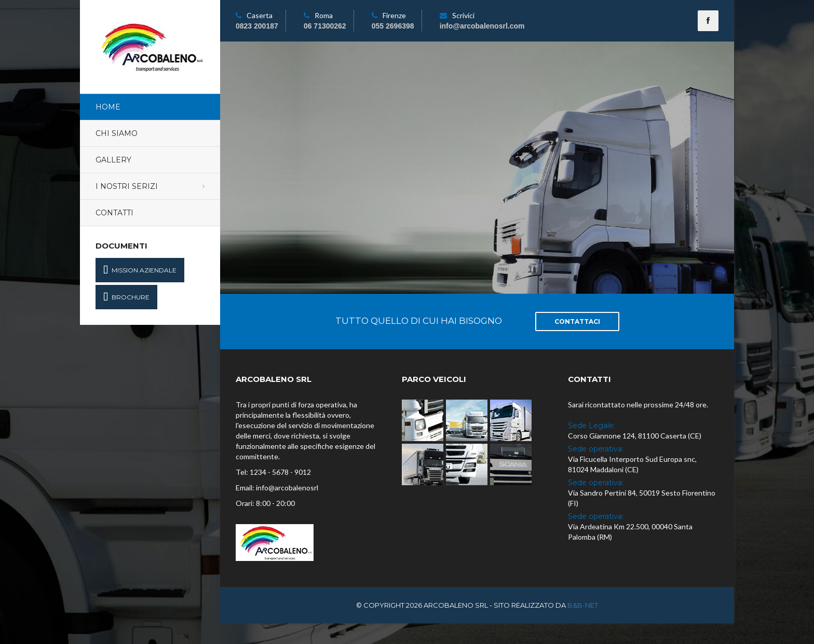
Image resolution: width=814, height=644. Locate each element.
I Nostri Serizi (127, 186)
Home (108, 107)
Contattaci (577, 321)
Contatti (114, 213)
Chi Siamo (117, 133)
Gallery (113, 160)
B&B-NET (583, 605)
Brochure (126, 297)
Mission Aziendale (140, 270)
